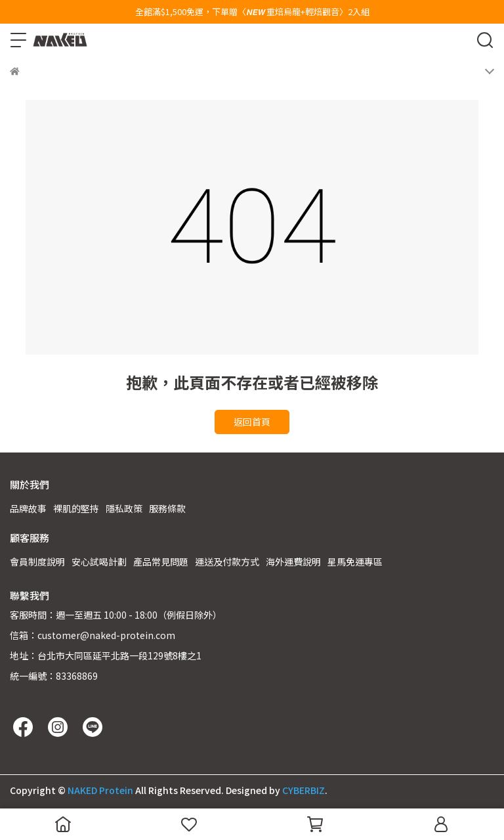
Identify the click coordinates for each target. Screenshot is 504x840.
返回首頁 (252, 422)
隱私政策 (124, 508)
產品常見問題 (161, 562)
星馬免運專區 (355, 562)
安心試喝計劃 (99, 562)
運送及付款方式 (227, 562)
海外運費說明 (293, 562)
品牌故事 (28, 508)
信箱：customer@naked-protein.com (93, 635)
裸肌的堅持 (76, 508)
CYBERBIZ (304, 790)
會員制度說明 (37, 562)
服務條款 (167, 508)
